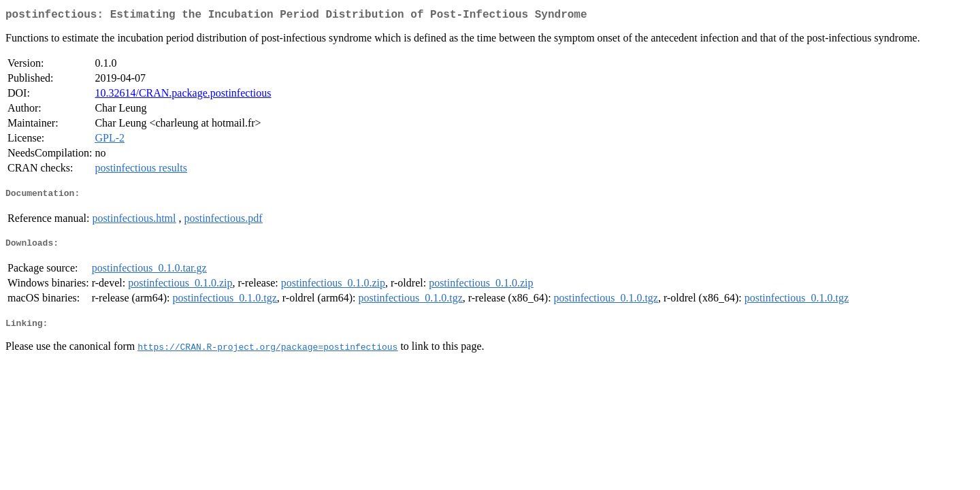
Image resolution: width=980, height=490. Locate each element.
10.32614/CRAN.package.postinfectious (183, 96)
